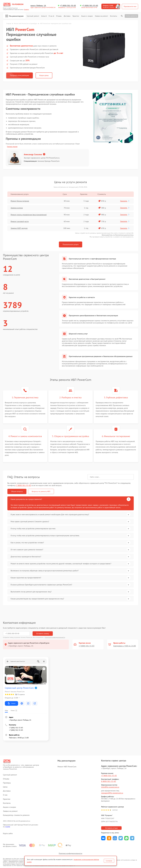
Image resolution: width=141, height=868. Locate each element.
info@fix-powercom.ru (110, 787)
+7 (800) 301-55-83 (68, 6)
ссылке (8, 827)
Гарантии (76, 16)
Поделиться (103, 838)
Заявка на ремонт (101, 16)
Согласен (109, 861)
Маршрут (11, 703)
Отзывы (59, 16)
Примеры (7, 783)
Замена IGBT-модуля (19, 228)
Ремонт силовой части (20, 221)
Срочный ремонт (33, 16)
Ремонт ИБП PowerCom (67, 767)
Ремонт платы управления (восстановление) (29, 215)
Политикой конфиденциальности (55, 637)
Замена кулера (17, 208)
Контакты (114, 16)
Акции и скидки (87, 16)
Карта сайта (8, 833)
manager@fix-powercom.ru (112, 793)
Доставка (67, 16)
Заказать (125, 201)
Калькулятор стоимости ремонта (16, 815)
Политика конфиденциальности (71, 853)
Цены (44, 16)
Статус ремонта (131, 16)
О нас (51, 16)
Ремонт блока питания (20, 201)
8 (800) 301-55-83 (109, 781)
